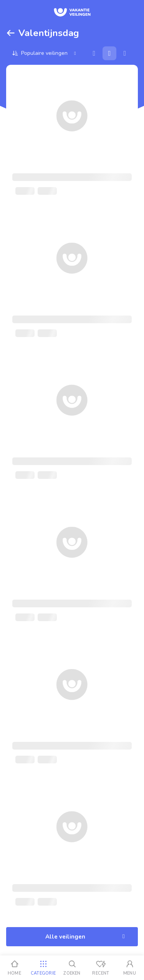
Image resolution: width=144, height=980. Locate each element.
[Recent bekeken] (101, 968)
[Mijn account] (130, 968)
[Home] (14, 968)
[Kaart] (94, 53)
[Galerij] (109, 53)
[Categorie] (43, 968)
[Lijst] (125, 53)
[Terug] (11, 33)
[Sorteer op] (45, 53)
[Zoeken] (72, 968)
